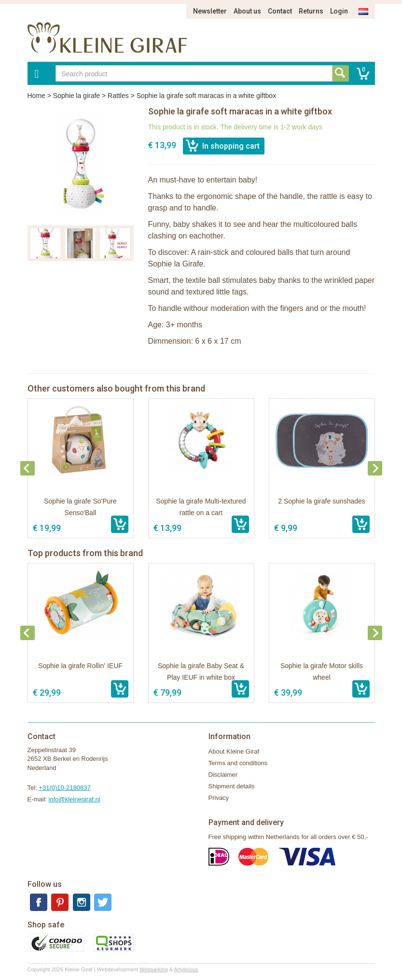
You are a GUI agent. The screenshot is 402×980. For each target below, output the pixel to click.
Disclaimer (223, 775)
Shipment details (232, 786)
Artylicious (186, 969)
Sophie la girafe (76, 96)
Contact (280, 11)
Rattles (118, 96)
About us (247, 11)
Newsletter (210, 11)
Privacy (219, 798)
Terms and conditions (238, 763)
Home (36, 96)
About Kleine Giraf (234, 751)
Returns (311, 11)
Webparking (154, 969)
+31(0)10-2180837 (64, 788)
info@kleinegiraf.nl (75, 799)
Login (339, 11)
